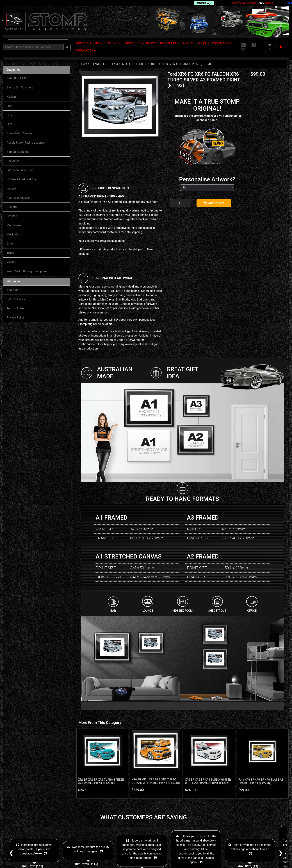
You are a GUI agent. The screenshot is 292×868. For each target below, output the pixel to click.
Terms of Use (15, 308)
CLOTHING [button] (112, 43)
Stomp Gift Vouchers (20, 87)
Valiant (11, 262)
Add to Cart (214, 203)
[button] (282, 47)
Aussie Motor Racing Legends (26, 143)
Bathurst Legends (18, 152)
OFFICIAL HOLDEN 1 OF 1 (162, 43)
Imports (12, 189)
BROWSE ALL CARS (87, 43)
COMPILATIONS (222, 43)
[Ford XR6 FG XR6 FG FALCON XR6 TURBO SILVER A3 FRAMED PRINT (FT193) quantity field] (181, 203)
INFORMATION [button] (84, 51)
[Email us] (243, 45)
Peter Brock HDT (17, 78)
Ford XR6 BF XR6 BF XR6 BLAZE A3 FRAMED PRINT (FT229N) (261, 781)
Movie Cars (14, 234)
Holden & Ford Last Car (21, 179)
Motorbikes (14, 225)
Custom (12, 207)
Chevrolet (13, 161)
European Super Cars (20, 170)
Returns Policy (16, 299)
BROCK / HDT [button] (132, 43)
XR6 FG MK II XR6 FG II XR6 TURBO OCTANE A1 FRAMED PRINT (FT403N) (156, 781)
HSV (9, 115)
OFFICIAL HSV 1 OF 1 (195, 43)
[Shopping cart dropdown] (276, 47)
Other (10, 244)
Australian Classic (18, 198)
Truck (10, 253)
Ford (10, 106)
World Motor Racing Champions (27, 271)
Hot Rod (12, 216)
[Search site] (67, 47)
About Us (12, 290)
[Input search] (33, 47)
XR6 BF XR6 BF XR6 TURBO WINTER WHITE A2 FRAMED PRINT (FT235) (208, 781)
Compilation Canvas (20, 133)
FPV (9, 124)
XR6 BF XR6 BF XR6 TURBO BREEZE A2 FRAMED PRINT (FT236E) (101, 781)
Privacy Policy (16, 318)
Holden (11, 97)
